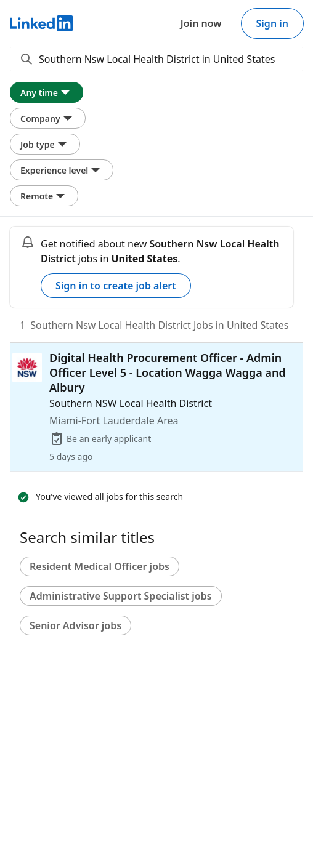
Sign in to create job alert (116, 286)
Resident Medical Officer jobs (100, 566)
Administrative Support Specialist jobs (121, 596)
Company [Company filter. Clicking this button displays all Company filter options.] (48, 118)
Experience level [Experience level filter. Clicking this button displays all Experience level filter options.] (62, 170)
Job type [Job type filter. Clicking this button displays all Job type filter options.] (45, 144)
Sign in (272, 23)
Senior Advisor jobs (75, 625)
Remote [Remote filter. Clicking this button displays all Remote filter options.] (44, 196)
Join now (201, 23)
